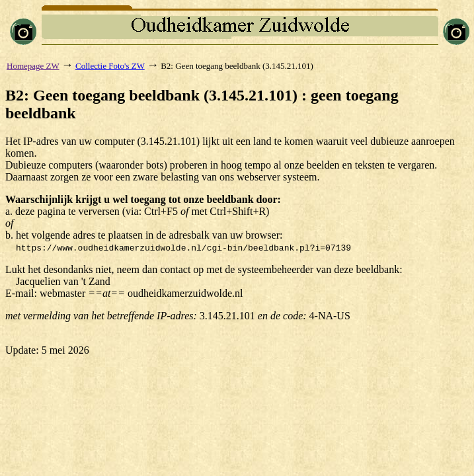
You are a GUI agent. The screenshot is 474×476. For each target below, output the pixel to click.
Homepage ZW (33, 66)
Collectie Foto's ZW (110, 66)
